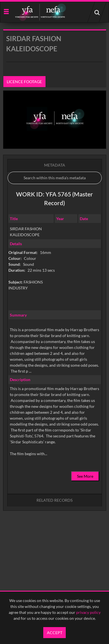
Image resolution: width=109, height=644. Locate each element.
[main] (55, 284)
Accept (55, 633)
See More (85, 476)
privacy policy (88, 612)
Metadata (55, 165)
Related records (54, 500)
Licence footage (24, 82)
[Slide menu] (6, 11)
